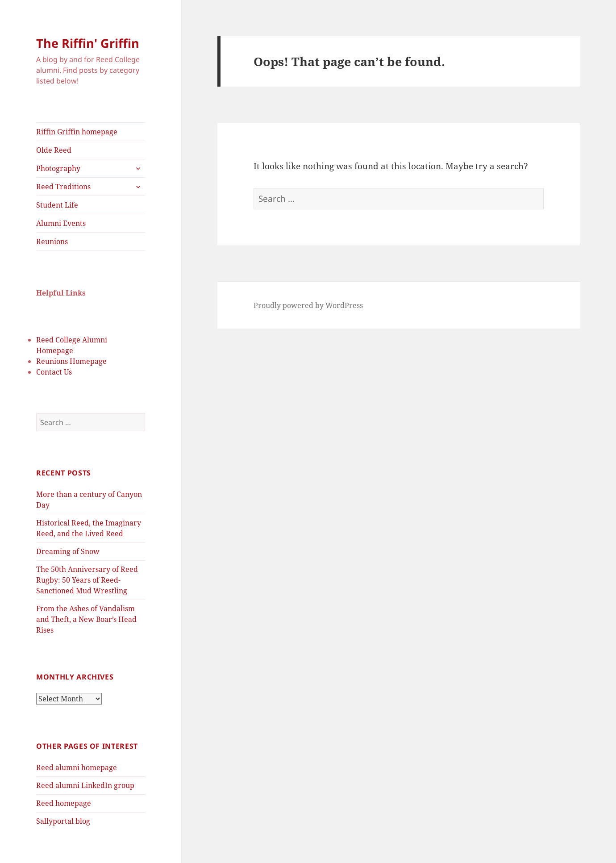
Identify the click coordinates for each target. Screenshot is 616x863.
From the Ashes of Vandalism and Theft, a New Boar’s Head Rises (86, 619)
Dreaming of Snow (68, 551)
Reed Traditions (63, 187)
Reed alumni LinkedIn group (85, 785)
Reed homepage (64, 803)
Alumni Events (61, 223)
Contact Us (54, 372)
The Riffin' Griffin (88, 43)
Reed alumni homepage (77, 767)
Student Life (57, 205)
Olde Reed (54, 150)
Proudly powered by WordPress (308, 305)
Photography (58, 168)
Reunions (52, 242)
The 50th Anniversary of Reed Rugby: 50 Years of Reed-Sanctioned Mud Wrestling (87, 580)
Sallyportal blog (63, 821)
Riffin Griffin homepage (77, 132)
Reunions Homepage (71, 361)
